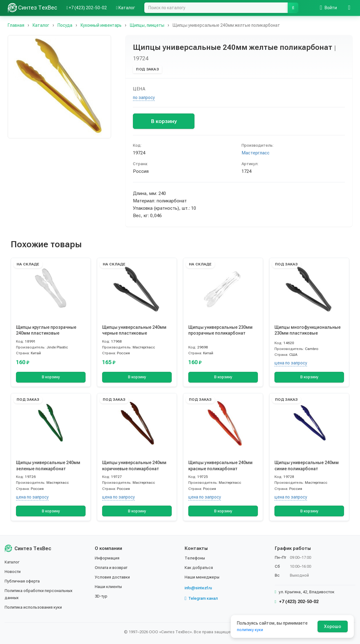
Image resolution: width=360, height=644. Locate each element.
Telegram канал (203, 599)
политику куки (251, 630)
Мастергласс (256, 153)
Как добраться (200, 568)
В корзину (164, 121)
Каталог (13, 563)
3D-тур (102, 596)
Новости (13, 572)
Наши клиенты (109, 587)
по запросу (144, 97)
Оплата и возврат (113, 568)
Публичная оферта (24, 582)
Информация (108, 559)
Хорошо (333, 626)
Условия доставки (114, 578)
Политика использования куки (35, 607)
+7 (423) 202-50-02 (297, 602)
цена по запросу (291, 363)
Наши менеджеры (202, 578)
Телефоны (195, 559)
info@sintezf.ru (200, 588)
